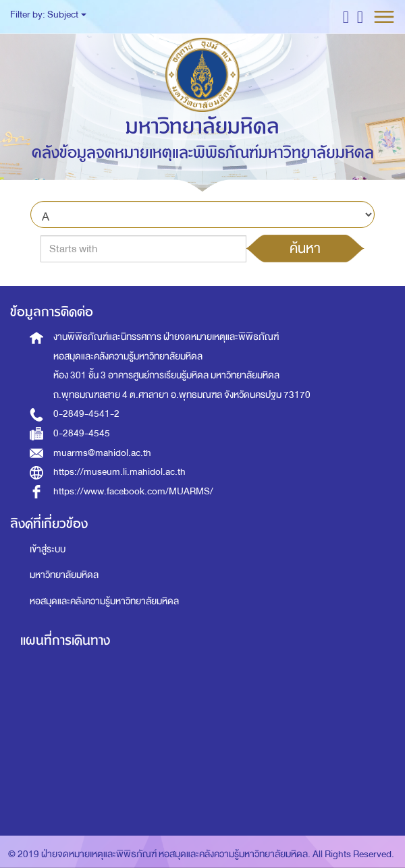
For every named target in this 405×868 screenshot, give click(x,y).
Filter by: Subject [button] (48, 15)
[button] (346, 17)
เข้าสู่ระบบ (48, 549)
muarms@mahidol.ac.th (102, 453)
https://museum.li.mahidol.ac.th (119, 472)
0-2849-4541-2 (86, 414)
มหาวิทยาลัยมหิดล (64, 575)
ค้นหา (305, 248)
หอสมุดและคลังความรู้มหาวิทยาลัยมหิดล (104, 601)
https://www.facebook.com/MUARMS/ (133, 491)
